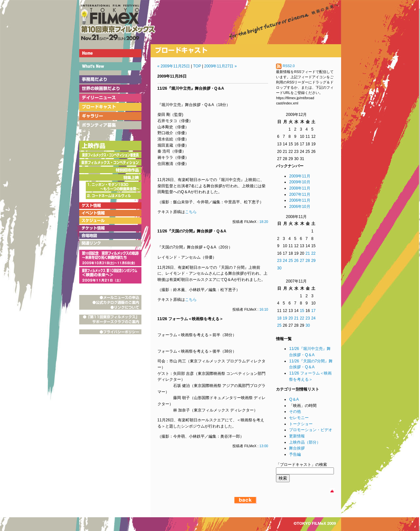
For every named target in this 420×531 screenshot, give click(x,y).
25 (291, 261)
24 (285, 261)
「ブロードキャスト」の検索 (301, 465)
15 (302, 311)
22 (313, 253)
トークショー (301, 424)
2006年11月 (300, 200)
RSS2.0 (285, 66)
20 (291, 318)
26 (296, 261)
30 (279, 268)
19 (285, 318)
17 (313, 311)
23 (279, 261)
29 (313, 261)
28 (308, 261)
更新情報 (297, 436)
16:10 (264, 309)
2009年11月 (300, 176)
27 (302, 261)
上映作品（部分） (305, 442)
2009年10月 (300, 182)
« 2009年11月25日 (174, 66)
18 (279, 318)
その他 (295, 412)
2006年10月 (300, 207)
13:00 (264, 446)
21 (308, 253)
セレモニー (299, 418)
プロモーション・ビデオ (311, 430)
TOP (197, 66)
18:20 (264, 222)
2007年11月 (300, 194)
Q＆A (294, 399)
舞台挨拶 (297, 448)
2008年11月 (300, 188)
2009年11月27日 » (220, 66)
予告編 (295, 454)
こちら (191, 212)
